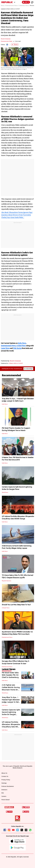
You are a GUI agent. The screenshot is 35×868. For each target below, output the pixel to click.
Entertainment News (7, 41)
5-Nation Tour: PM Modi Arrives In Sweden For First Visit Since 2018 (18, 459)
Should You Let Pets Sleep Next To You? (16, 605)
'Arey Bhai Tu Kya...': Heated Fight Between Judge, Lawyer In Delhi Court (18, 400)
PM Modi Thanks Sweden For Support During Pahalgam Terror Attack (16, 429)
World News (5, 492)
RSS (3, 793)
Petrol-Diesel (5, 800)
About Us (4, 773)
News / (3, 6)
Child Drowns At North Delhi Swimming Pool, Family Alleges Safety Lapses (17, 547)
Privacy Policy (6, 780)
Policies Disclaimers (8, 786)
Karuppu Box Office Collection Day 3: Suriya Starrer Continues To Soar (16, 662)
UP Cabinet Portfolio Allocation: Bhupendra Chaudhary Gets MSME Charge (18, 518)
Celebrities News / (24, 6)
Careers (4, 796)
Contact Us (5, 776)
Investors (4, 790)
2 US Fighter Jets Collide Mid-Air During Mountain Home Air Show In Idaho (11, 689)
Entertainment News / (12, 6)
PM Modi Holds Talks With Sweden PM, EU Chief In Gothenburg (10, 675)
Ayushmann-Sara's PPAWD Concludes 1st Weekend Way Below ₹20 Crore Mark (17, 633)
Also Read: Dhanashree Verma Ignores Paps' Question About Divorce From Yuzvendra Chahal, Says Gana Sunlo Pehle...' (17, 215)
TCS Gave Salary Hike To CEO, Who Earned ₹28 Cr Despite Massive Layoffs (17, 576)
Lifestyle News (6, 608)
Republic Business (7, 581)
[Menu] (32, 2)
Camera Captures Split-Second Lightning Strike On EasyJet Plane (17, 488)
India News (5, 404)
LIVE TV (26, 2)
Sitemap (4, 783)
